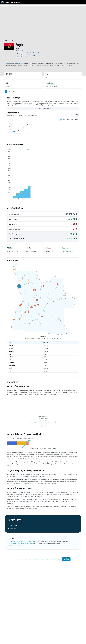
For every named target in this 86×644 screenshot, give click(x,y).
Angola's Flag (12, 601)
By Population (38, 108)
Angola (7, 64)
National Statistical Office (18, 618)
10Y (64, 119)
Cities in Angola (12, 597)
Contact (47, 631)
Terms (43, 631)
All (61, 119)
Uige (10, 388)
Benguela (11, 396)
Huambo (37, 55)
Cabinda (11, 391)
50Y (72, 119)
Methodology (57, 631)
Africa (24, 51)
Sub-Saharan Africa (36, 53)
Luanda (23, 49)
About (52, 631)
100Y (77, 119)
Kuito (10, 393)
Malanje (11, 405)
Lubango (32, 55)
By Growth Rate (47, 108)
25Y (68, 119)
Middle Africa (26, 53)
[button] (84, 2)
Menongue (12, 399)
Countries (7, 40)
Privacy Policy (37, 631)
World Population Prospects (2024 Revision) (23, 613)
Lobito (10, 402)
